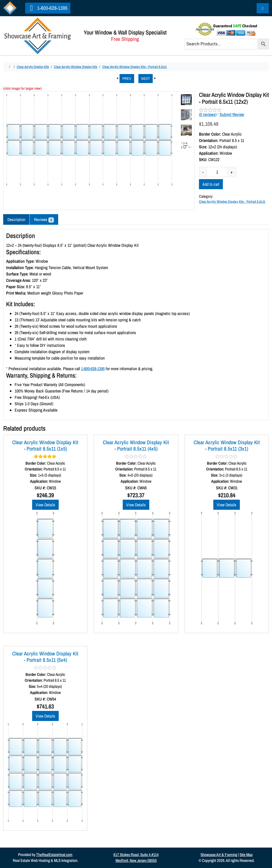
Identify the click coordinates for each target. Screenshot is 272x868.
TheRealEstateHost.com (54, 855)
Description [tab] (16, 219)
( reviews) (208, 114)
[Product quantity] (217, 172)
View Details (45, 505)
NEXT (146, 78)
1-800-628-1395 (48, 8)
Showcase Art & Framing (219, 855)
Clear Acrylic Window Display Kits (76, 67)
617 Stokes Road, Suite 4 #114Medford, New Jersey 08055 (136, 858)
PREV (127, 78)
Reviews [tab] (44, 220)
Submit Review (232, 114)
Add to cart (211, 184)
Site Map (246, 855)
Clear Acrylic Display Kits (33, 67)
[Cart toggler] (263, 8)
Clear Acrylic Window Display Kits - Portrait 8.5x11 (135, 67)
